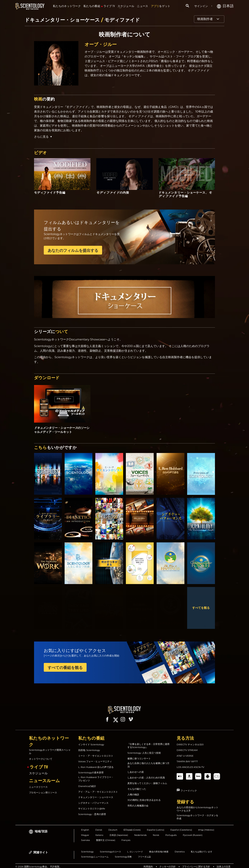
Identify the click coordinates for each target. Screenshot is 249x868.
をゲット (161, 6)
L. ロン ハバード (135, 848)
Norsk (156, 832)
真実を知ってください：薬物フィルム (147, 780)
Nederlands (140, 832)
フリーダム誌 (144, 853)
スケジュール (126, 6)
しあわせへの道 (136, 768)
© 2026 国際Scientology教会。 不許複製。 (39, 863)
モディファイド (122, 20)
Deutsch (113, 826)
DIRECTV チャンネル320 (190, 741)
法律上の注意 (224, 863)
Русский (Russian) (193, 832)
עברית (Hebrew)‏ (206, 826)
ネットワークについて (41, 755)
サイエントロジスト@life (92, 805)
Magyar (85, 832)
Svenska (85, 837)
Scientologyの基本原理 (91, 769)
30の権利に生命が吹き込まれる (144, 796)
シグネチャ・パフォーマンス (93, 799)
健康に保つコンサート (139, 755)
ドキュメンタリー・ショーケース (63, 20)
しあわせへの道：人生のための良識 (146, 774)
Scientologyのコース (110, 848)
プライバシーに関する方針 (196, 863)
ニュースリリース (38, 783)
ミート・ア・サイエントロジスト (96, 752)
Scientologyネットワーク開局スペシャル (50, 748)
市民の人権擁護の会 (138, 802)
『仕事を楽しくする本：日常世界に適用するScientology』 (148, 742)
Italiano (99, 832)
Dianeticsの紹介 (87, 783)
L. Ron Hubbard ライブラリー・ (96, 775)
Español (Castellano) (181, 826)
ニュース (142, 6)
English (85, 826)
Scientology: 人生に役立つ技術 (144, 749)
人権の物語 (133, 791)
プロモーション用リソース (43, 789)
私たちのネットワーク (67, 6)
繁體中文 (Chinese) (106, 837)
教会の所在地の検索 (159, 848)
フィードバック (189, 787)
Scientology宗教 (123, 853)
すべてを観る (201, 608)
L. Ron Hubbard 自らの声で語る (96, 764)
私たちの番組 (92, 6)
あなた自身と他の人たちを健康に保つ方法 (148, 761)
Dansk (99, 826)
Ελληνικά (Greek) (132, 826)
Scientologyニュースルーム (95, 853)
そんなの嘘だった (137, 785)
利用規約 (148, 863)
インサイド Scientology (91, 741)
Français (126, 837)
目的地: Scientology (89, 747)
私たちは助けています (202, 848)
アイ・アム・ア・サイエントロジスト (98, 788)
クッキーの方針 (167, 863)
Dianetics (180, 848)
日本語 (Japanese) (119, 832)
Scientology (87, 848)
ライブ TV (109, 6)
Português (171, 832)
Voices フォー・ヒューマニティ (95, 758)
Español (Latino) (156, 826)
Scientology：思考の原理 (92, 811)
